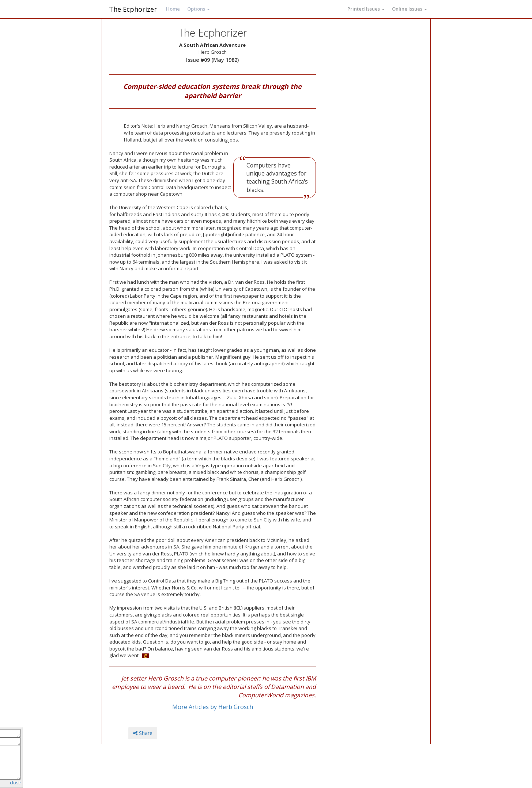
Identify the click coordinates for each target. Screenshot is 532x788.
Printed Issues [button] (366, 9)
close (15, 783)
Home (173, 9)
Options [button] (199, 9)
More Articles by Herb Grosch (213, 707)
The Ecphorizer (133, 9)
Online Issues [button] (410, 9)
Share (143, 733)
